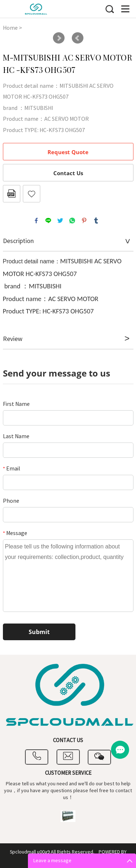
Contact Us (68, 173)
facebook (36, 221)
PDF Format (12, 194)
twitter (60, 221)
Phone (11, 501)
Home (10, 28)
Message (15, 533)
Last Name (16, 436)
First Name (16, 404)
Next (59, 38)
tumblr (96, 221)
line (48, 221)
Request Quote (68, 152)
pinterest (84, 221)
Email (12, 469)
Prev (78, 38)
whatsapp (72, 221)
